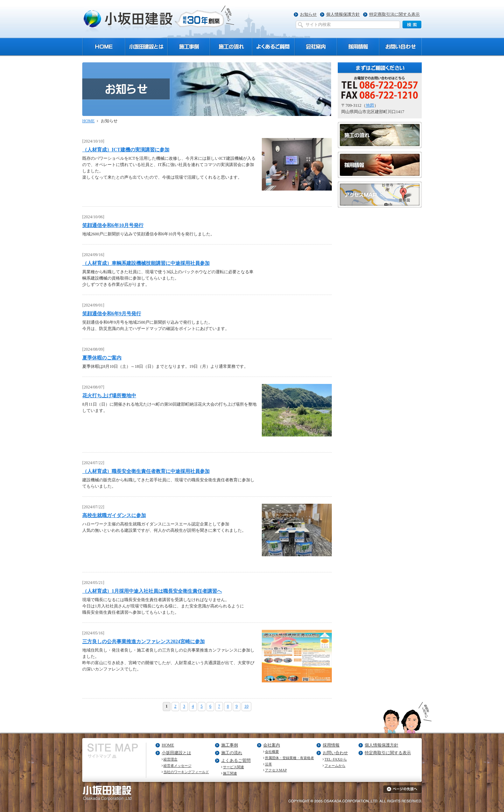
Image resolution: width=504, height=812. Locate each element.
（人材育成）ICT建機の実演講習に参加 (126, 150)
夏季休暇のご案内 (102, 358)
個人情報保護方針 (343, 14)
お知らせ (308, 14)
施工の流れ (232, 753)
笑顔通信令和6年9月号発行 (112, 314)
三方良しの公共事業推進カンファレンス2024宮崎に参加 (143, 641)
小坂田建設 (159, 19)
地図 (370, 105)
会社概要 (272, 752)
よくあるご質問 (236, 761)
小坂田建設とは (176, 753)
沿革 (268, 764)
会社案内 (272, 745)
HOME (88, 121)
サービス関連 (233, 767)
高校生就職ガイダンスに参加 (114, 515)
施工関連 (230, 773)
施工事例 (230, 745)
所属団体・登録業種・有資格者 (289, 758)
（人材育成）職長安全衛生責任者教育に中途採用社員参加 (146, 471)
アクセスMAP (276, 770)
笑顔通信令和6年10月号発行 (113, 225)
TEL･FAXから (336, 759)
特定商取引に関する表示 (388, 753)
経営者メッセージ (177, 766)
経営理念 (170, 759)
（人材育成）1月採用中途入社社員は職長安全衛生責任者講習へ (152, 591)
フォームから (335, 766)
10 (246, 706)
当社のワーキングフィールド (186, 772)
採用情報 (331, 745)
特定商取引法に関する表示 (394, 14)
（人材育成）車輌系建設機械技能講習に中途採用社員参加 (146, 263)
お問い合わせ (335, 753)
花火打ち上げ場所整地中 (109, 395)
